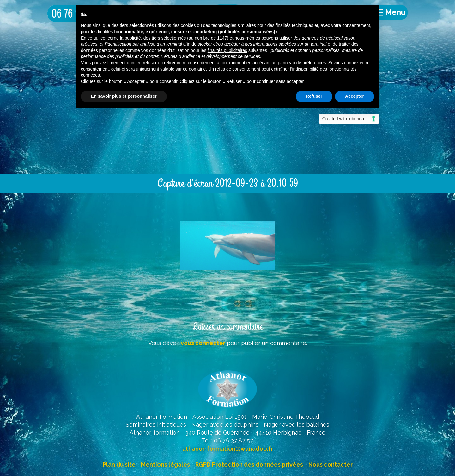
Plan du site (119, 464)
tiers (156, 38)
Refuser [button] (314, 96)
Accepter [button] (355, 96)
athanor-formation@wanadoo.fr (228, 449)
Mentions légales (165, 464)
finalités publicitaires (227, 50)
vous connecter (203, 343)
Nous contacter (331, 464)
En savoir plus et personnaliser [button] (124, 96)
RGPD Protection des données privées (249, 464)
